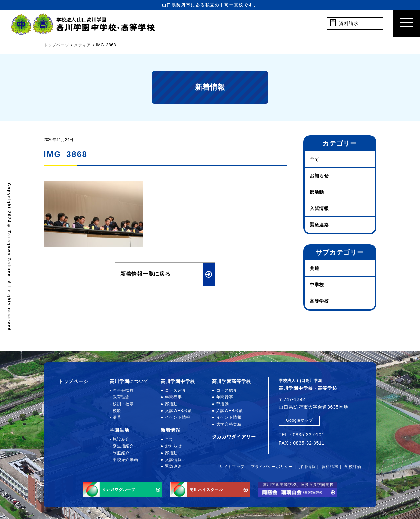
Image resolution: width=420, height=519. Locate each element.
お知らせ (319, 176)
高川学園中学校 (178, 381)
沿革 (117, 417)
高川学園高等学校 (232, 381)
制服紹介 (121, 453)
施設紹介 (121, 439)
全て (314, 159)
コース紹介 (176, 390)
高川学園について (129, 381)
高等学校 (319, 301)
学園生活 (120, 430)
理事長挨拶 (123, 390)
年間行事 (174, 397)
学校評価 (353, 467)
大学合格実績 (229, 424)
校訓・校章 (123, 404)
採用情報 (307, 467)
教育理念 (121, 397)
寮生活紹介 (123, 446)
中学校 (317, 285)
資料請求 (330, 467)
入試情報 (319, 208)
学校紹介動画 (125, 460)
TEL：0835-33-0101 (302, 435)
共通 (314, 268)
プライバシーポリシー (272, 467)
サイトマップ (232, 467)
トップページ (73, 381)
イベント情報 (178, 417)
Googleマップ (299, 420)
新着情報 (171, 430)
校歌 (117, 411)
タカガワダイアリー (234, 437)
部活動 (317, 192)
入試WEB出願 (178, 411)
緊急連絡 (319, 225)
